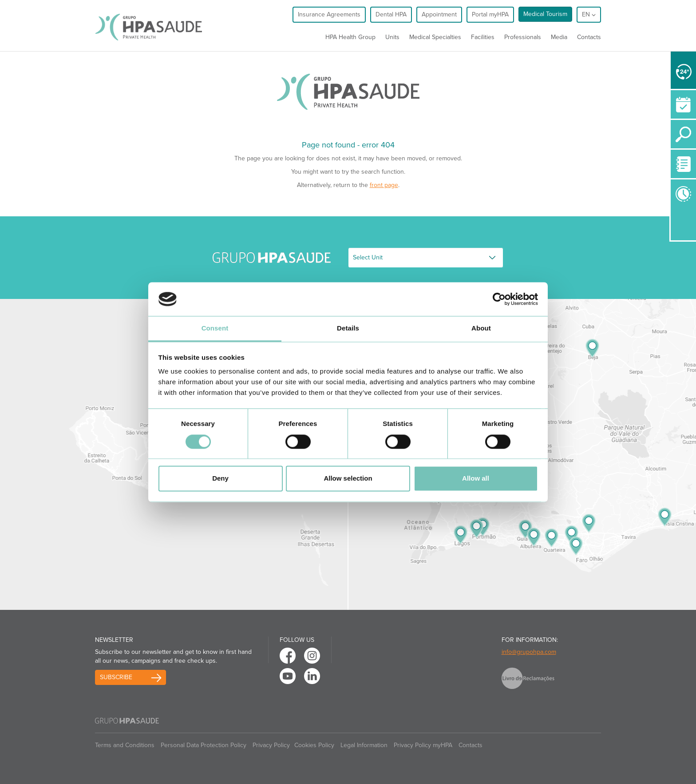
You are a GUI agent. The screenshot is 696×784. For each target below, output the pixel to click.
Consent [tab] (215, 328)
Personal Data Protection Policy (204, 745)
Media (559, 37)
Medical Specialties (435, 37)
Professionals (523, 37)
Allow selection (348, 479)
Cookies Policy (314, 745)
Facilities (483, 37)
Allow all (476, 479)
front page (384, 185)
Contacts (589, 37)
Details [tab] (348, 328)
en (589, 14)
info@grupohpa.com (529, 652)
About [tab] (481, 328)
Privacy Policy (271, 745)
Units (392, 37)
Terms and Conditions (125, 745)
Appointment (439, 14)
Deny (220, 479)
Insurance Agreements (329, 14)
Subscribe (116, 677)
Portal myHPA (490, 14)
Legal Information (364, 745)
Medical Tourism (545, 14)
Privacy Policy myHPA (423, 745)
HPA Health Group (350, 37)
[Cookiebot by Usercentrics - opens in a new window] (499, 299)
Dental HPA (391, 14)
